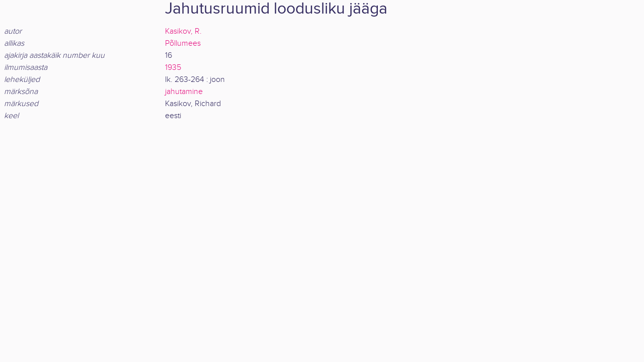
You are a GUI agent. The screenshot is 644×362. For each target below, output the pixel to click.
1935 (173, 68)
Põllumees (183, 43)
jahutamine (184, 92)
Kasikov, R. (183, 31)
